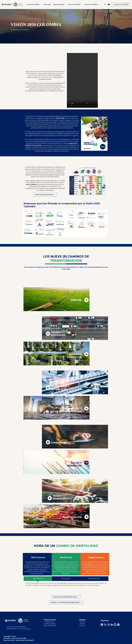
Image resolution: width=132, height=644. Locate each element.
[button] (40, 4)
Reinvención (38, 557)
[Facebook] (102, 625)
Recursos (82, 626)
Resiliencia (66, 557)
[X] (105, 625)
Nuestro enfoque (59, 4)
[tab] (38, 579)
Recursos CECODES (75, 4)
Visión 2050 (47, 4)
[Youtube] (115, 625)
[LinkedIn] (112, 625)
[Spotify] (118, 625)
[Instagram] (108, 625)
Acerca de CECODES (33, 4)
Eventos (82, 622)
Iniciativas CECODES (92, 4)
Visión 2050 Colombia (50, 626)
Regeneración (97, 557)
